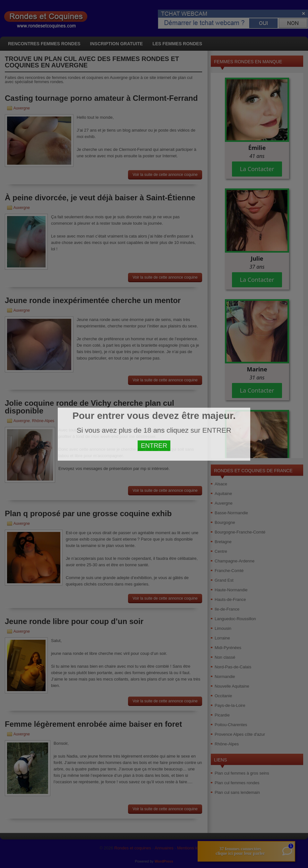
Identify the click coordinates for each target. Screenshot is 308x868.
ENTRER (154, 446)
